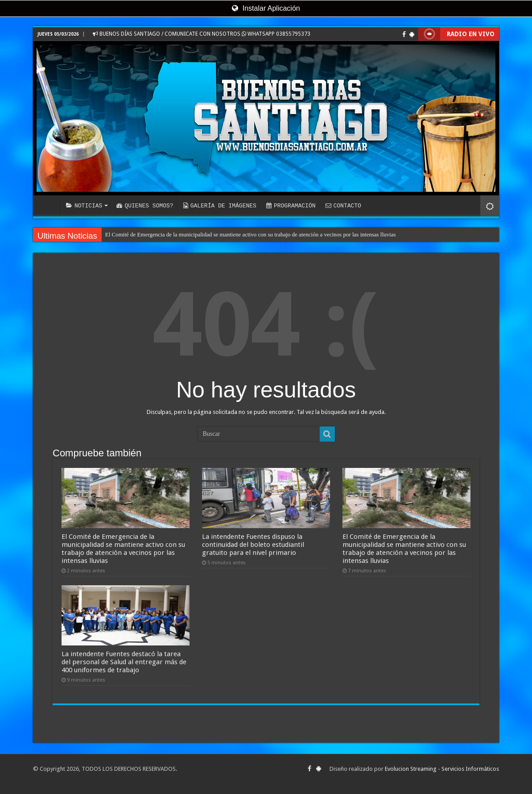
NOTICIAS (84, 206)
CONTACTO (343, 206)
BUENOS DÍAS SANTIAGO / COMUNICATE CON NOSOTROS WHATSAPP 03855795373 (202, 34)
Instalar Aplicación (266, 8)
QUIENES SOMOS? (145, 206)
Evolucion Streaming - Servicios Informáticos (442, 769)
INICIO (49, 205)
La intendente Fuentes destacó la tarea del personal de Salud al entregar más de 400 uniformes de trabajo (124, 662)
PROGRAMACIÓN (291, 206)
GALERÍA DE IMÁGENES (220, 206)
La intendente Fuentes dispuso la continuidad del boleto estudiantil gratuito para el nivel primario (253, 545)
